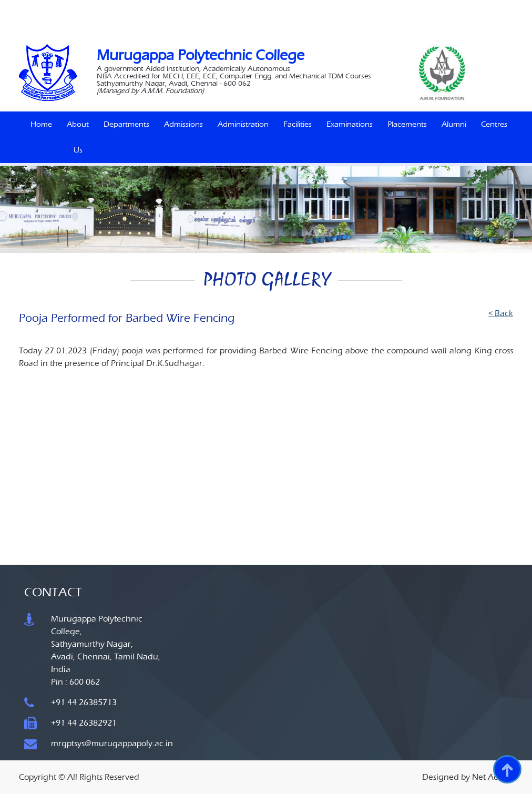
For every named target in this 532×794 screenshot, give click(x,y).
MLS (323, 8)
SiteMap (366, 23)
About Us (78, 137)
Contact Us (402, 23)
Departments (126, 124)
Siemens (273, 8)
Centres (494, 124)
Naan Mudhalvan (229, 8)
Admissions (183, 124)
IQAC (301, 8)
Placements (407, 124)
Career (370, 8)
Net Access (493, 777)
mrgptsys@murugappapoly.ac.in (112, 743)
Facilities (298, 124)
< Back (501, 313)
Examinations (350, 124)
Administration (243, 124)
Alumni (454, 124)
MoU (345, 8)
